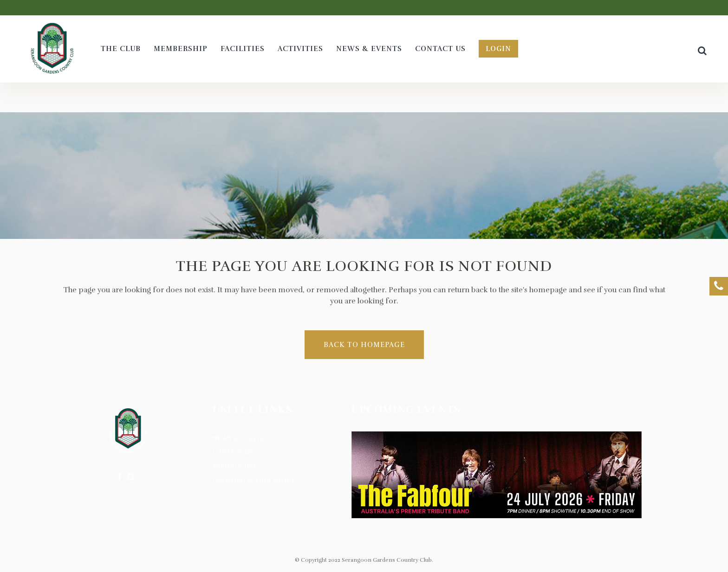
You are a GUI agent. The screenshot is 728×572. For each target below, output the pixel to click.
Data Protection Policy (254, 480)
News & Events (238, 438)
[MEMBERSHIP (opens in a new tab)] (181, 49)
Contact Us (233, 452)
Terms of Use (235, 466)
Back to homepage (364, 345)
